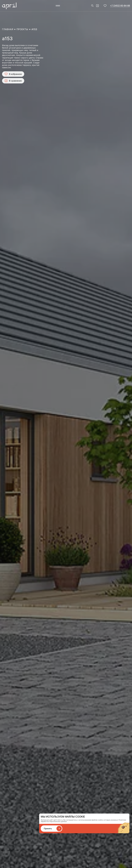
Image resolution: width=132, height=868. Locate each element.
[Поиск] (92, 6)
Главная (8, 29)
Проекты (22, 29)
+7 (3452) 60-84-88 (120, 6)
